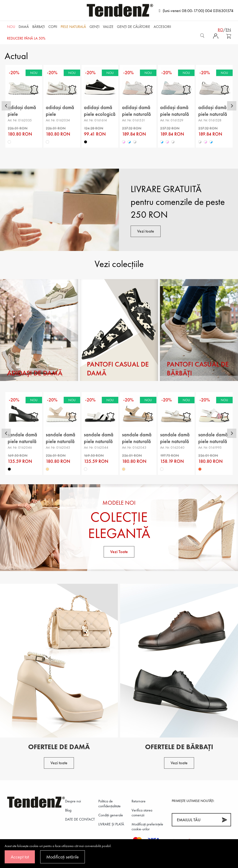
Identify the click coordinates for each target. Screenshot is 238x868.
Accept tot (20, 857)
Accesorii (162, 27)
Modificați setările (63, 857)
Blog (68, 810)
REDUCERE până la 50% (26, 38)
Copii (53, 27)
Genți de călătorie (134, 27)
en (228, 30)
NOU (11, 27)
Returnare (139, 801)
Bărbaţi (39, 27)
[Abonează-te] (224, 820)
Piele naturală (73, 27)
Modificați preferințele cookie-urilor (147, 827)
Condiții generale (111, 815)
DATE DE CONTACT (80, 819)
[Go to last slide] (6, 106)
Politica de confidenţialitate (109, 804)
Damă (24, 27)
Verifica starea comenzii (142, 813)
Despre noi (73, 801)
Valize (108, 27)
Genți (94, 27)
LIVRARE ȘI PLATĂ (111, 824)
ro (220, 30)
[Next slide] (232, 106)
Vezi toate (146, 231)
